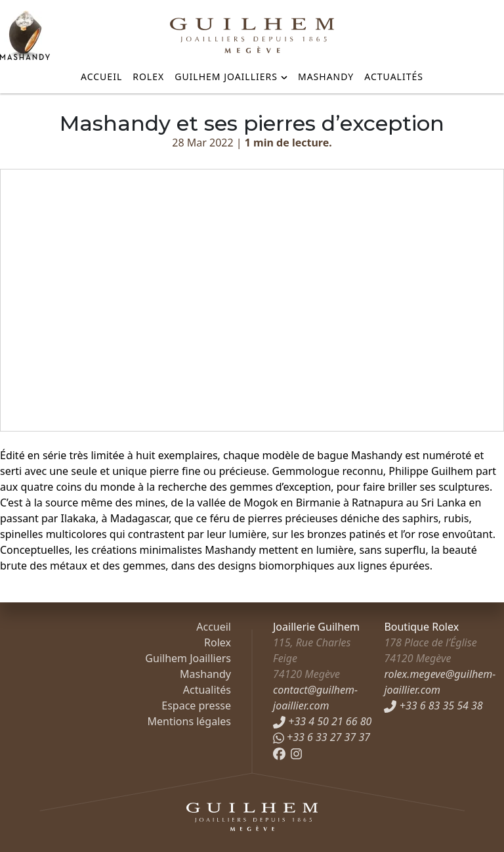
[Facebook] (279, 753)
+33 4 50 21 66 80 (322, 721)
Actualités (394, 77)
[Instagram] (296, 753)
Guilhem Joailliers (226, 77)
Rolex (148, 77)
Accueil (101, 77)
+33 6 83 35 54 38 (433, 706)
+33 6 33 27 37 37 (322, 737)
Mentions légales (189, 721)
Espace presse (196, 706)
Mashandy (326, 77)
